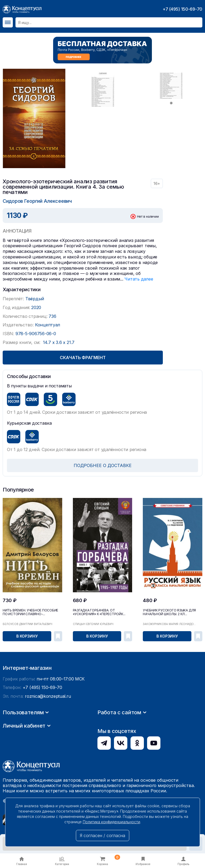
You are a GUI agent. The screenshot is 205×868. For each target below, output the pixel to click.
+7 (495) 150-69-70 (182, 9)
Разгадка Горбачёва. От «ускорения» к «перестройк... (99, 612)
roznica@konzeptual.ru (48, 747)
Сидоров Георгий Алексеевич (37, 201)
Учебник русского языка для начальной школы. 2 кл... (169, 612)
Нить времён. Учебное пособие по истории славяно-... (30, 612)
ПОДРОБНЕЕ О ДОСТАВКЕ (103, 465)
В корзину (27, 636)
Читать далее (139, 279)
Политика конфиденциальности (111, 822)
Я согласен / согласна (102, 835)
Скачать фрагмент (83, 358)
